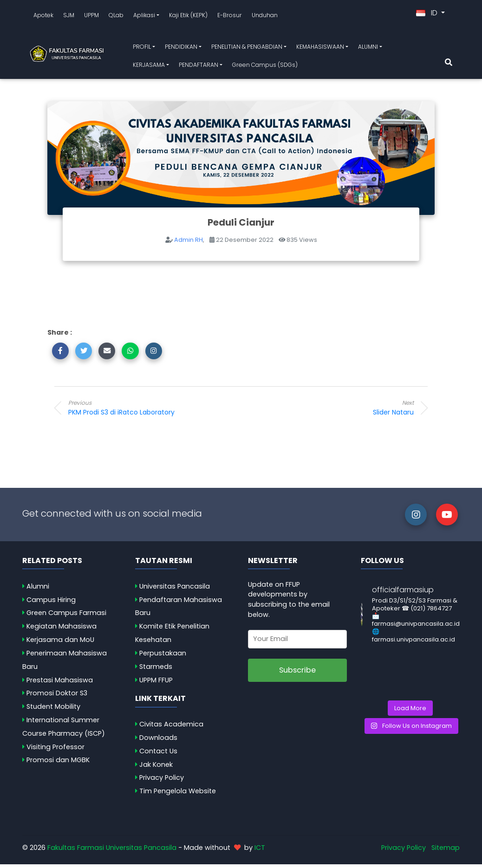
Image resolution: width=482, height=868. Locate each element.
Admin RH (189, 243)
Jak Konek (156, 768)
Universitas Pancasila (175, 590)
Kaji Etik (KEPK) (188, 17)
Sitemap (446, 851)
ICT (260, 851)
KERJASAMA (149, 67)
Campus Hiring (51, 603)
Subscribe (297, 674)
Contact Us (158, 755)
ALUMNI (368, 49)
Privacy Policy (162, 781)
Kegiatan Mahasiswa (62, 630)
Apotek (43, 17)
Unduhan (265, 17)
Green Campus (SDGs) (265, 67)
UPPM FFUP (156, 684)
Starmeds (156, 670)
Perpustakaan (163, 657)
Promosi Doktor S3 (57, 697)
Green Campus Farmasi (66, 616)
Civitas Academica (171, 728)
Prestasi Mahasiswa (60, 684)
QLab (116, 17)
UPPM (91, 17)
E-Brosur (230, 17)
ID (428, 15)
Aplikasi (144, 17)
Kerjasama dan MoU (60, 643)
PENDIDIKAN (181, 49)
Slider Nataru (339, 411)
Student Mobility (53, 710)
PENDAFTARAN (199, 67)
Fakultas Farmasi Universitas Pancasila (112, 851)
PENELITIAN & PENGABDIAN (247, 49)
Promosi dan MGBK (58, 764)
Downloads (158, 741)
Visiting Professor (55, 751)
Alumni (38, 590)
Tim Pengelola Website (178, 795)
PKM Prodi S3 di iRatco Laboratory (143, 411)
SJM (69, 17)
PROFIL (142, 49)
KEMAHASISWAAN (320, 49)
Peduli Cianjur (241, 226)
